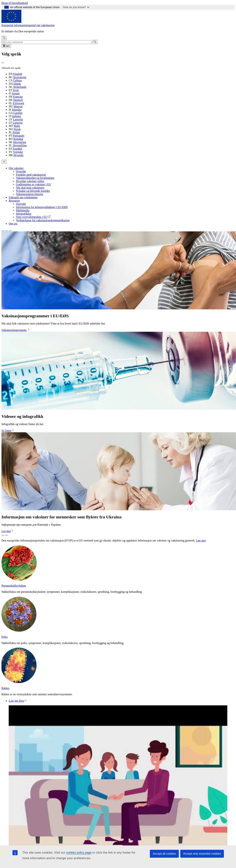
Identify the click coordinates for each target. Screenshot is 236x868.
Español (18, 149)
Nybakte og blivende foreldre (33, 191)
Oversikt (21, 171)
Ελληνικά (18, 103)
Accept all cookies (164, 854)
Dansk (17, 84)
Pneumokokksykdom (14, 586)
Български (20, 77)
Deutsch (18, 100)
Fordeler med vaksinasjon (31, 175)
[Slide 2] (7, 231)
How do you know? (76, 7)
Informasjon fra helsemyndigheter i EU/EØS (42, 207)
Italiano (17, 116)
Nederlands (20, 87)
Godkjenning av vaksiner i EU (34, 184)
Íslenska (17, 110)
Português (18, 136)
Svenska (18, 152)
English (18, 74)
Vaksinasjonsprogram (16, 330)
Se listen (8, 431)
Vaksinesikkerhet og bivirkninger (35, 178)
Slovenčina (19, 142)
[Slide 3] (10, 231)
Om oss (13, 224)
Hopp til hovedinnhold (15, 3)
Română (18, 139)
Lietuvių (18, 123)
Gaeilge (18, 113)
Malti (17, 126)
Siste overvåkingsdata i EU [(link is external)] (33, 217)
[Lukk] (3, 63)
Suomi (16, 93)
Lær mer (201, 540)
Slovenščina (20, 145)
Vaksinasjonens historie (30, 194)
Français (18, 97)
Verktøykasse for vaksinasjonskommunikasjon (43, 220)
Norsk (17, 129)
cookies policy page (79, 853)
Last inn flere (18, 701)
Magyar (18, 106)
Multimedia (23, 210)
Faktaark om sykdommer (23, 197)
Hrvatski (18, 155)
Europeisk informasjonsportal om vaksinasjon (28, 25)
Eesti (16, 90)
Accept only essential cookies (202, 854)
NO (6, 46)
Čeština (17, 80)
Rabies (5, 688)
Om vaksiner (16, 168)
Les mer (8, 531)
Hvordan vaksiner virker (30, 181)
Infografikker (24, 214)
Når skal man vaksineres (30, 188)
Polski (16, 132)
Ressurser (14, 201)
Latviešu (18, 119)
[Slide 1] (3, 231)
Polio (5, 637)
